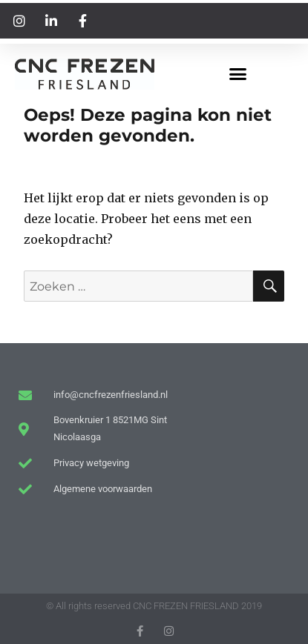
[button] (237, 74)
